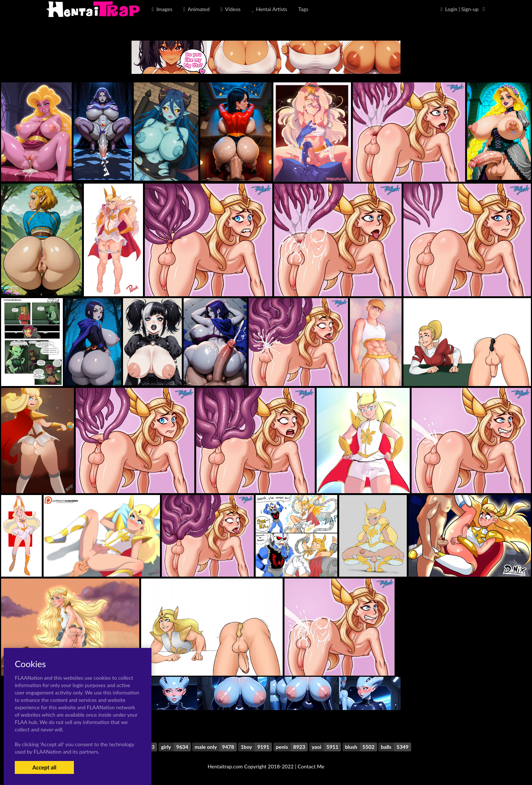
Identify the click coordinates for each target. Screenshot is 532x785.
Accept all (44, 767)
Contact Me (311, 766)
